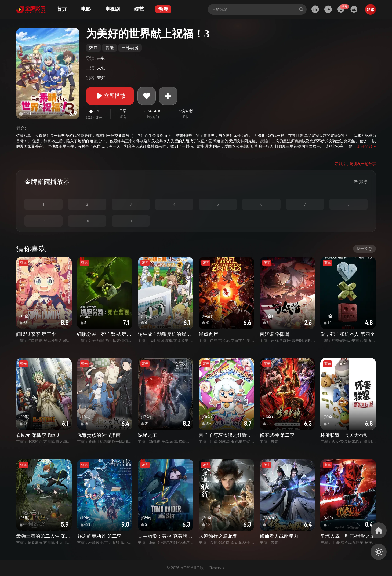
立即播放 (110, 96)
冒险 (110, 48)
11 (131, 221)
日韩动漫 (130, 48)
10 (87, 221)
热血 (93, 48)
